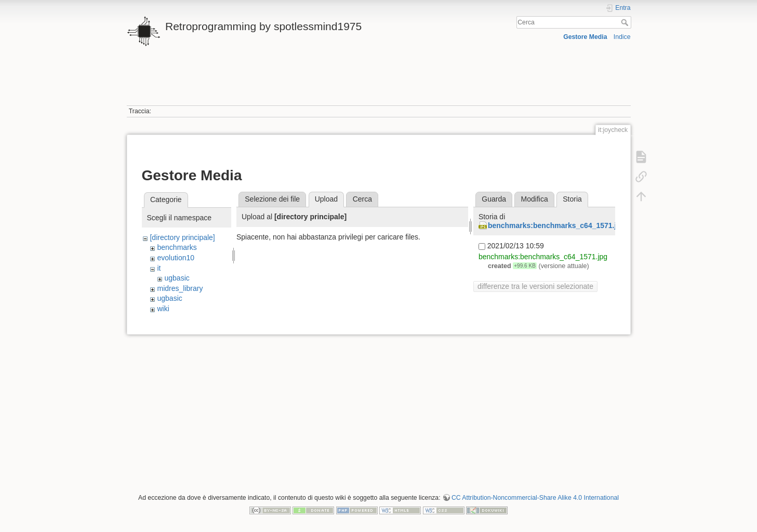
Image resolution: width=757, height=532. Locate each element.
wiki (163, 309)
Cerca (626, 22)
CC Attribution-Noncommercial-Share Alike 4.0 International (535, 498)
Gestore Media (585, 37)
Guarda (494, 199)
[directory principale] (182, 237)
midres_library (180, 288)
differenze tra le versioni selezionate (535, 286)
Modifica (535, 199)
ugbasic (177, 278)
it (159, 268)
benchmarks (177, 247)
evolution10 (176, 258)
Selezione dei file (272, 199)
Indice (622, 37)
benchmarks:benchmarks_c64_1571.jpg (557, 225)
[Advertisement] (379, 82)
